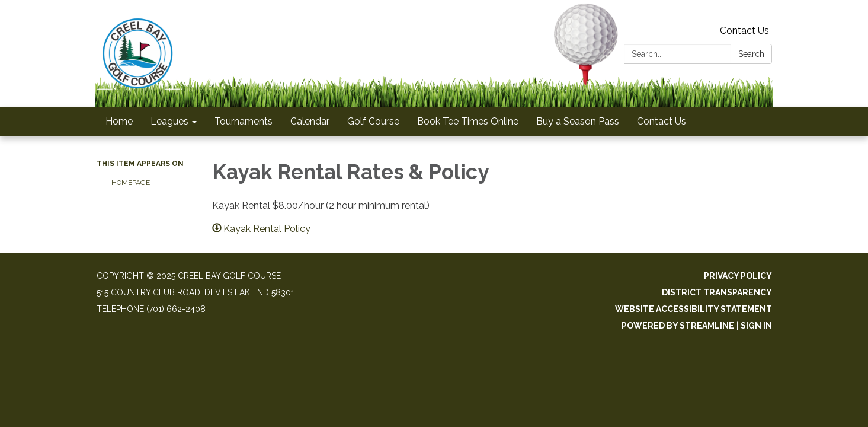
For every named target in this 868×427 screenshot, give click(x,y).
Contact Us (744, 31)
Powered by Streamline (678, 326)
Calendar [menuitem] (310, 121)
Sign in (756, 326)
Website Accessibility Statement (694, 309)
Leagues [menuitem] (169, 121)
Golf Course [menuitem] (373, 121)
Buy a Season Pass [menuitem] (578, 121)
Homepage (131, 183)
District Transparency (717, 292)
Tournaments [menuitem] (244, 121)
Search (751, 54)
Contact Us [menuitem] (662, 121)
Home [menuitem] (119, 121)
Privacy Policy (738, 276)
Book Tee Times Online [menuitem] (468, 121)
